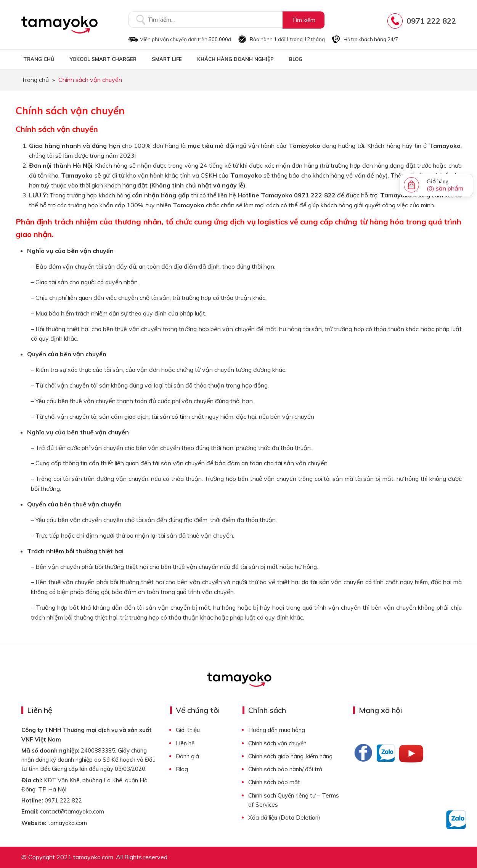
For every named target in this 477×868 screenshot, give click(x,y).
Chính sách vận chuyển (277, 743)
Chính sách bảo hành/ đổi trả (285, 769)
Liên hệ (185, 743)
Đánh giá (187, 756)
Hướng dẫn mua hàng (277, 730)
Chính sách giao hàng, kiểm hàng (290, 756)
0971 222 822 (431, 21)
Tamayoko (59, 25)
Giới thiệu (188, 730)
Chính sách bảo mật (274, 782)
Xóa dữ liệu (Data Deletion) (284, 818)
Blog (182, 769)
